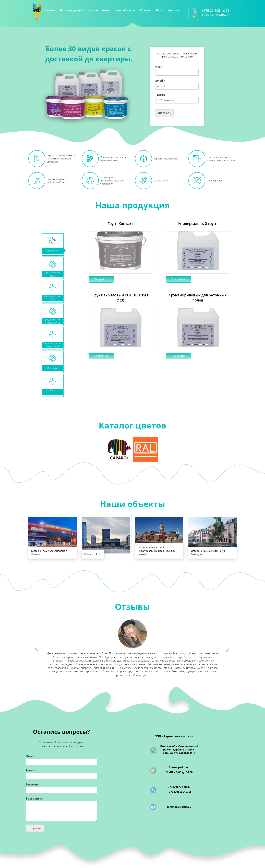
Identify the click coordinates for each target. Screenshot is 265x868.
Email (160, 81)
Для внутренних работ (52, 298)
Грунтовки (53, 251)
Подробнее (101, 279)
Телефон (161, 95)
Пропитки (52, 368)
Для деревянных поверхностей (52, 321)
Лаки (53, 390)
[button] (39, 648)
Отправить (164, 113)
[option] (132, 648)
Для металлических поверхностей (52, 345)
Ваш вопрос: (35, 799)
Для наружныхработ (53, 274)
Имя (159, 67)
